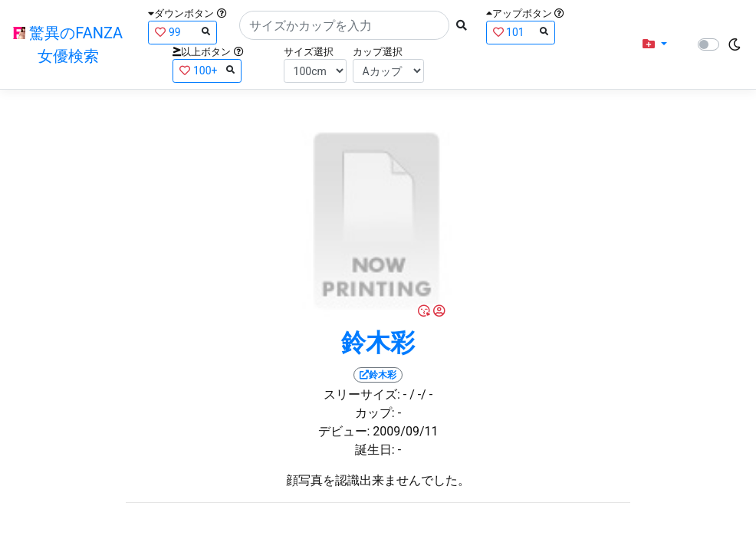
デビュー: (344, 431)
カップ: (375, 413)
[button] (655, 44)
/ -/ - (421, 394)
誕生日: (375, 450)
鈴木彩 (378, 343)
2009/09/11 (405, 431)
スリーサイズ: (362, 394)
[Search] (344, 25)
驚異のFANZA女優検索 (68, 44)
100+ (207, 70)
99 (182, 32)
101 (521, 32)
